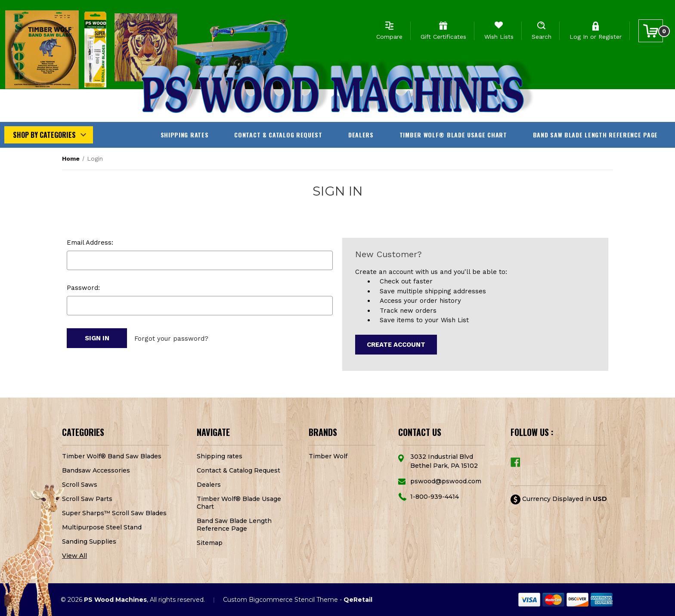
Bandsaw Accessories (96, 470)
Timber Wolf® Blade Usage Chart (453, 135)
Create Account (396, 345)
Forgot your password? (171, 338)
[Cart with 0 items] (651, 31)
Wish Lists (499, 37)
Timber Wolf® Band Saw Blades (112, 456)
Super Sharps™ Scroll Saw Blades (114, 513)
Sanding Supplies (89, 541)
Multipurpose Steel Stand (102, 527)
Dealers (361, 135)
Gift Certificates (443, 37)
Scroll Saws (80, 485)
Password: (83, 288)
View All (74, 556)
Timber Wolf (328, 456)
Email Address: (90, 243)
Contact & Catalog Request (278, 135)
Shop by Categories (44, 135)
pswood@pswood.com (446, 481)
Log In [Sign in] (579, 37)
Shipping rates (185, 135)
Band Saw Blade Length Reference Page (595, 135)
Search (542, 37)
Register (610, 37)
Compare (389, 37)
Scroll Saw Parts (87, 499)
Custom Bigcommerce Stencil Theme (280, 600)
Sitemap (210, 543)
